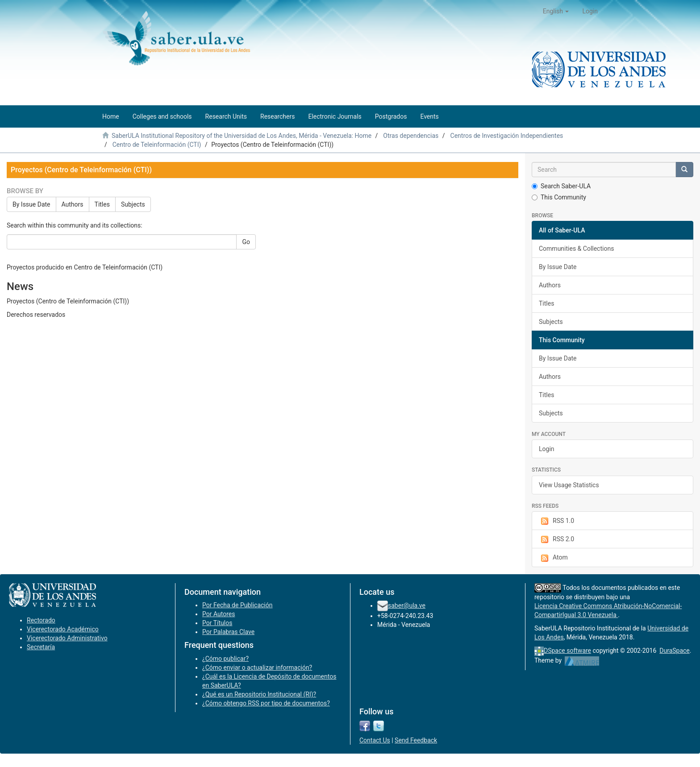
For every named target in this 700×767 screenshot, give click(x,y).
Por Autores (219, 614)
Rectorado (41, 620)
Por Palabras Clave (228, 632)
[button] (556, 11)
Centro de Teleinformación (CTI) (157, 145)
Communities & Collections (576, 249)
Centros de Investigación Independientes (507, 136)
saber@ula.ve (407, 605)
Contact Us (375, 740)
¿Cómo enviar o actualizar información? (257, 667)
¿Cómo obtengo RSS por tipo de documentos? (266, 703)
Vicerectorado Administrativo (67, 638)
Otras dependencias (411, 136)
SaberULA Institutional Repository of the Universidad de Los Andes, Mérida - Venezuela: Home (242, 136)
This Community (559, 197)
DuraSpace (675, 651)
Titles (102, 204)
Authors (73, 204)
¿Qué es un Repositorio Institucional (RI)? (259, 694)
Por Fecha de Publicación (237, 605)
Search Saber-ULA (561, 186)
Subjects (133, 204)
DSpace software (567, 651)
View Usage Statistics (569, 485)
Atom (553, 558)
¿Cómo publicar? (225, 659)
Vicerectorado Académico (63, 629)
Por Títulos (217, 623)
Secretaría (41, 647)
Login (547, 449)
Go (246, 242)
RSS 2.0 (556, 539)
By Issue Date (31, 204)
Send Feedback (416, 740)
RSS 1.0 (556, 521)
